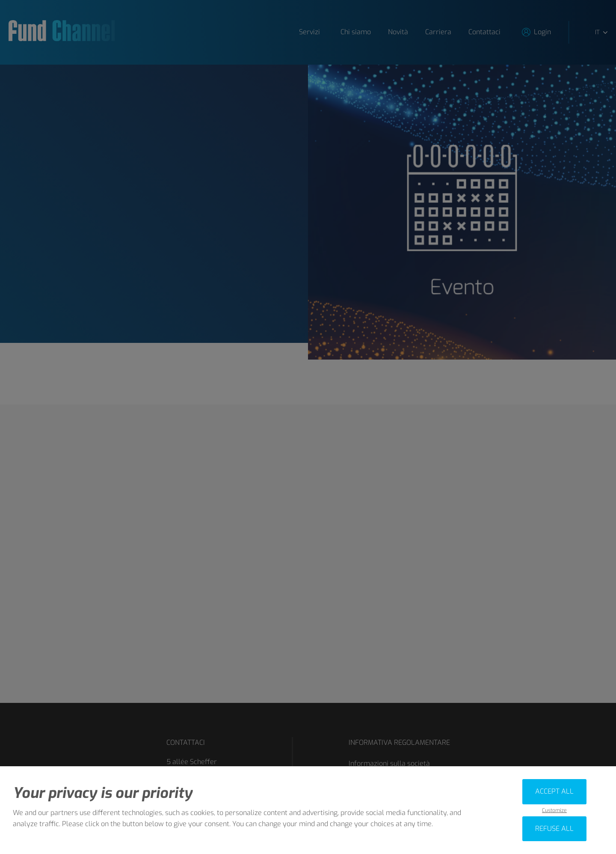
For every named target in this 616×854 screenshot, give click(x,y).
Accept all (554, 791)
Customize (554, 811)
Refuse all (554, 829)
